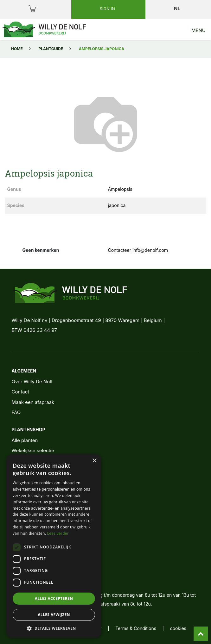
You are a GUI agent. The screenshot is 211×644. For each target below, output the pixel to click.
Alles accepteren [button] (54, 598)
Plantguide (51, 49)
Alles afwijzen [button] (54, 615)
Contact (20, 392)
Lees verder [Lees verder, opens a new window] (58, 533)
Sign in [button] (108, 9)
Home (17, 49)
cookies (178, 628)
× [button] (94, 461)
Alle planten (25, 440)
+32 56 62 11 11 (36, 569)
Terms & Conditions (136, 628)
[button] (54, 628)
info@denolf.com (39, 580)
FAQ (16, 412)
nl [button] (178, 8)
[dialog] (54, 546)
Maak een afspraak (33, 402)
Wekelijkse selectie (33, 450)
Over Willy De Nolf (32, 382)
